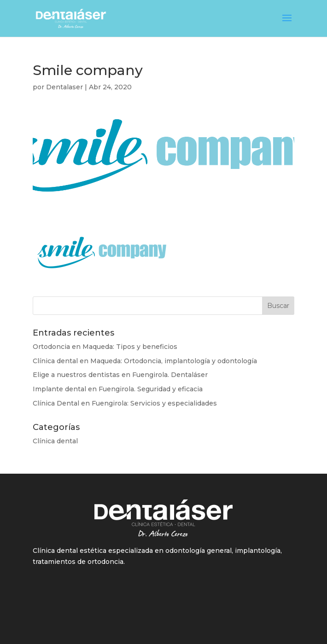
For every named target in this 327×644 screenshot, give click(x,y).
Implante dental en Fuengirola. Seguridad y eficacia (118, 389)
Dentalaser (64, 87)
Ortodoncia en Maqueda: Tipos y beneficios (105, 347)
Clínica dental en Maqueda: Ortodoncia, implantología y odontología (145, 361)
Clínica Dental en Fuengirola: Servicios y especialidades (125, 403)
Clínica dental (55, 441)
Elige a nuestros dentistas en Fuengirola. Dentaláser (120, 375)
